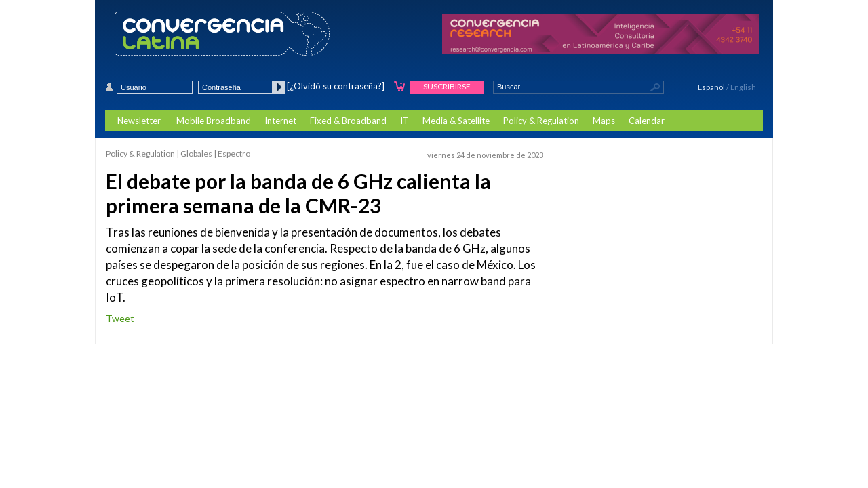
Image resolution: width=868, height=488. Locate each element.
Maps (604, 121)
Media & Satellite (456, 121)
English (743, 87)
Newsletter (139, 121)
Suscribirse (447, 86)
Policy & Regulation (541, 121)
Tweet (120, 318)
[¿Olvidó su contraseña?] (336, 86)
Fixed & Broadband (348, 121)
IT (405, 121)
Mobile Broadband (214, 121)
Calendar (647, 121)
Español (711, 87)
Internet (280, 121)
